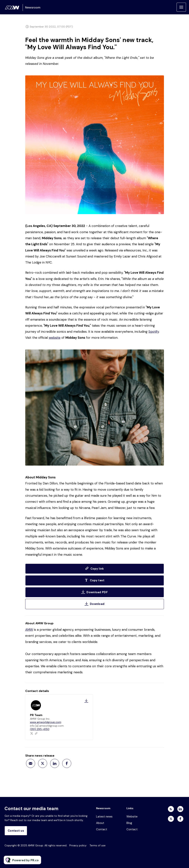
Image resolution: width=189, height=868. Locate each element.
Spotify (154, 332)
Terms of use (98, 845)
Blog (129, 823)
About (100, 823)
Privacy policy (78, 845)
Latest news (104, 817)
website (55, 338)
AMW (29, 630)
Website (132, 817)
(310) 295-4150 (40, 729)
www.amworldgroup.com (46, 722)
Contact (102, 829)
